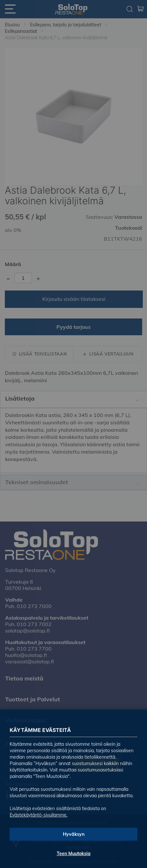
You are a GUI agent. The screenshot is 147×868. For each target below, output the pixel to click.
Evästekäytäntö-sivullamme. (39, 815)
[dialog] (73, 434)
